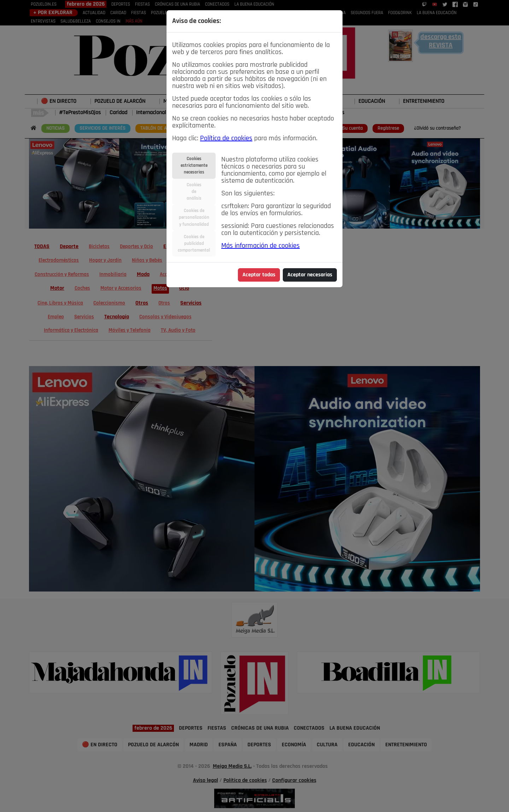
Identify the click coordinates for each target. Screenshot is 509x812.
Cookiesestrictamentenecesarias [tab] (194, 166)
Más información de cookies (261, 246)
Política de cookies (226, 139)
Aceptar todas (259, 275)
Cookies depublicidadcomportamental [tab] (194, 244)
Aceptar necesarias (310, 275)
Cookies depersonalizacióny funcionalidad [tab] (194, 217)
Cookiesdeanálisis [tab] (194, 192)
